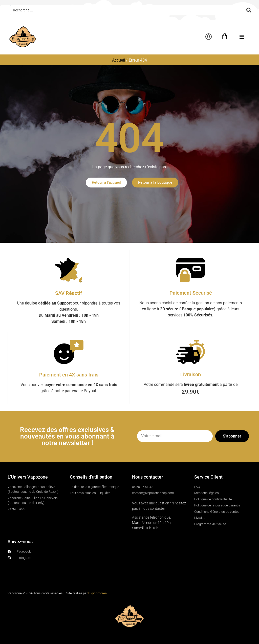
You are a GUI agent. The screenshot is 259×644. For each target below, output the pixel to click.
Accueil (118, 60)
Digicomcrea (98, 593)
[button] (242, 37)
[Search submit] (249, 10)
